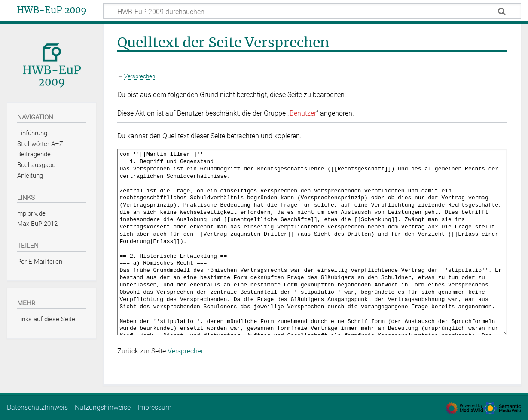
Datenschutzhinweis (37, 407)
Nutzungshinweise (103, 407)
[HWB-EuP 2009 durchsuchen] (312, 11)
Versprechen (140, 76)
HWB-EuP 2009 (52, 10)
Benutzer (303, 113)
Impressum (154, 407)
